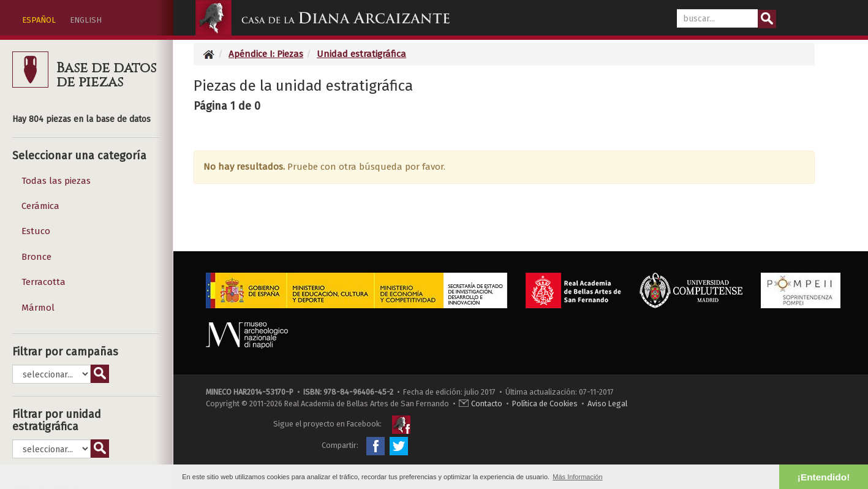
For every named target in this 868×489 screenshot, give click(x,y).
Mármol (38, 308)
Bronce (36, 257)
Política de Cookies (545, 404)
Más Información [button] (577, 477)
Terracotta (43, 282)
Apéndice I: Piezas (266, 54)
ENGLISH (86, 20)
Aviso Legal (607, 404)
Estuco (36, 231)
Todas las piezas (56, 181)
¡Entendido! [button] (824, 477)
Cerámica (40, 206)
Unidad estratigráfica (361, 54)
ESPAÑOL (39, 20)
